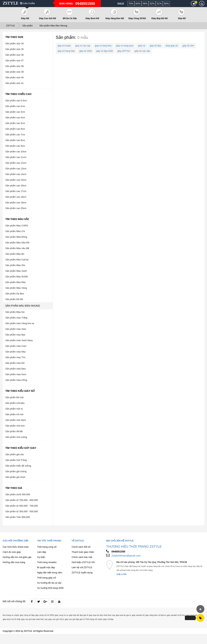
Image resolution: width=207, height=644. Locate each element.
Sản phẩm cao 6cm (15, 129)
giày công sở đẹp (27, 615)
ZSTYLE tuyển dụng (82, 573)
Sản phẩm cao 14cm (16, 174)
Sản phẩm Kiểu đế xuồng (18, 466)
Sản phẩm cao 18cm (16, 197)
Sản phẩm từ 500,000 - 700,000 (22, 506)
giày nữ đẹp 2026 (105, 51)
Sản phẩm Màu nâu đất (17, 248)
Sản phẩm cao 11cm (16, 157)
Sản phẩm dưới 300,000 (18, 494)
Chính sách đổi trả (81, 547)
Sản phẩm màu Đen (15, 369)
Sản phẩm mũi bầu (15, 403)
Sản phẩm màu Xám (16, 329)
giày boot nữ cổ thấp (12, 619)
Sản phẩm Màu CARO (17, 226)
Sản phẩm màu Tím (15, 357)
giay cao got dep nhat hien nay (34, 619)
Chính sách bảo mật (82, 557)
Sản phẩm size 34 (15, 43)
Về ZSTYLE (78, 541)
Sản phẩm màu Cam (16, 346)
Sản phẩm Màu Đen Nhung (53, 26)
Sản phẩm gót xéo (15, 454)
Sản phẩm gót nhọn (15, 477)
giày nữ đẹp (155, 46)
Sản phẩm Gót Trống (16, 460)
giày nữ (142, 46)
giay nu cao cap (83, 46)
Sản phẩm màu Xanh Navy (19, 340)
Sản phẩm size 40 (15, 77)
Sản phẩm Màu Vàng (16, 288)
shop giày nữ (172, 46)
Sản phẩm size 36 (15, 55)
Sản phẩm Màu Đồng (16, 237)
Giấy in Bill (121, 574)
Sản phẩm (27, 3)
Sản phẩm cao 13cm (16, 169)
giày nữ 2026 (85, 51)
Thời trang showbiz (47, 562)
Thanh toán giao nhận (83, 552)
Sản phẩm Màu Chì (15, 231)
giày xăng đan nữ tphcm (156, 615)
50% (166, 4)
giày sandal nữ (138, 615)
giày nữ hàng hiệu (66, 51)
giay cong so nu (61, 615)
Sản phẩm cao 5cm (15, 123)
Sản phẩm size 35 (15, 49)
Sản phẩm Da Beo (15, 294)
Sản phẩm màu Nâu (15, 352)
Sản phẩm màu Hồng (16, 380)
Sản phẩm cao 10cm (16, 152)
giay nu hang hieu (103, 46)
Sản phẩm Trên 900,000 (18, 517)
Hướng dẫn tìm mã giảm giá (17, 557)
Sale (121, 4)
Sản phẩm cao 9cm (15, 146)
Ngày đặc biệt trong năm (50, 573)
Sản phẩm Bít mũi (14, 397)
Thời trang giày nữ (47, 578)
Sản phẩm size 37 (15, 60)
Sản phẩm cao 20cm (16, 208)
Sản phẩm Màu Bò (15, 254)
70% (131, 4)
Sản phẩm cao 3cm (15, 112)
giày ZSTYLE (124, 51)
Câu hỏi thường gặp (16, 541)
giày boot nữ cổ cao (195, 615)
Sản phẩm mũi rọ (14, 409)
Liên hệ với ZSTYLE (82, 567)
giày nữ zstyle (64, 46)
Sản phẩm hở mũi (14, 414)
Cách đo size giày (12, 552)
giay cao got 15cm (56, 619)
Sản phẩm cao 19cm (16, 203)
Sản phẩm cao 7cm (15, 135)
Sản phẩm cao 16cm (16, 186)
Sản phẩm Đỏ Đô (14, 299)
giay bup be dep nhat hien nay (102, 615)
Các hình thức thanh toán (16, 547)
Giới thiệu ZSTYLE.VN (83, 562)
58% (145, 4)
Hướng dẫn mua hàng (14, 562)
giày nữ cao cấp (142, 51)
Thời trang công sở (47, 547)
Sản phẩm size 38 (15, 66)
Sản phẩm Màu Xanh (16, 271)
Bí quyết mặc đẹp (46, 567)
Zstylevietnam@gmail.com (126, 556)
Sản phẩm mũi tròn (15, 426)
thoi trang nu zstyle (11, 615)
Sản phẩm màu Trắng (16, 318)
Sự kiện (41, 557)
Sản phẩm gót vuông (16, 471)
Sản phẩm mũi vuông (16, 437)
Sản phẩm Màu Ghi (15, 265)
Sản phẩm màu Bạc (15, 335)
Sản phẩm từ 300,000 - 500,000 (22, 511)
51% (159, 4)
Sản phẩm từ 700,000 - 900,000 (22, 500)
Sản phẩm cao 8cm (15, 140)
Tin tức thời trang (49, 541)
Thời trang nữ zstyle (94, 619)
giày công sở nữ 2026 (45, 615)
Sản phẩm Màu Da (15, 312)
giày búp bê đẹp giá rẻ (79, 615)
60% (138, 4)
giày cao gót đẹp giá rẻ (75, 619)
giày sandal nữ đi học (176, 615)
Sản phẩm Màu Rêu (15, 282)
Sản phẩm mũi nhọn (16, 420)
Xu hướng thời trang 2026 (50, 588)
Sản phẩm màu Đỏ (15, 363)
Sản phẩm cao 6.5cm (16, 101)
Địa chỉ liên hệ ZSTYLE (120, 541)
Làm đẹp (42, 552)
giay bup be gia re (123, 615)
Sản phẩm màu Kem (16, 374)
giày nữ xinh (188, 46)
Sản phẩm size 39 (15, 72)
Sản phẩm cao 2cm (15, 106)
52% (152, 4)
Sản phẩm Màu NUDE (17, 277)
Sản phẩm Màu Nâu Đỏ (17, 243)
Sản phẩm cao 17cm (16, 191)
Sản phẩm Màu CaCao (17, 260)
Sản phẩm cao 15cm (16, 180)
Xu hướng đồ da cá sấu (49, 583)
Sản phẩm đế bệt (14, 431)
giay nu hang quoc (125, 46)
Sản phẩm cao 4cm (15, 118)
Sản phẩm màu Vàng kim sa (20, 323)
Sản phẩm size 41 (15, 83)
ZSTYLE (11, 26)
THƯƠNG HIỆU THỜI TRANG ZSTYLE (134, 547)
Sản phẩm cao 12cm (16, 163)
